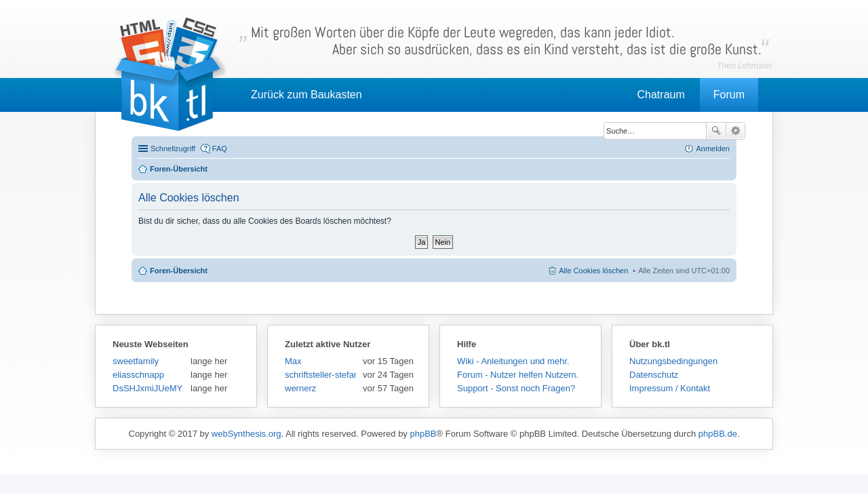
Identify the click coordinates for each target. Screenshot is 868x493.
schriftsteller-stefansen (320, 375)
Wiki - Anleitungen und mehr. (513, 361)
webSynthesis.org (246, 434)
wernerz (300, 388)
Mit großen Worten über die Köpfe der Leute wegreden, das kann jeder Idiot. (506, 41)
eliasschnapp (138, 375)
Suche (716, 131)
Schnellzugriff (173, 149)
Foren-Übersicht (179, 271)
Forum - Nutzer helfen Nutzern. (518, 375)
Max (293, 361)
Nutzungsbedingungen (673, 361)
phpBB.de (718, 434)
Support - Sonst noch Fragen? (516, 388)
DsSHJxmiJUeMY (147, 388)
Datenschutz (654, 375)
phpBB (423, 434)
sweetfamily (136, 361)
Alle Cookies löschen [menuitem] (593, 271)
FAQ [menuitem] (220, 149)
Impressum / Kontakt (670, 388)
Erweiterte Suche (735, 131)
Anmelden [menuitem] (713, 149)
